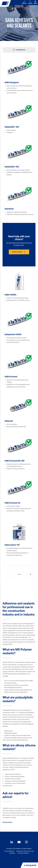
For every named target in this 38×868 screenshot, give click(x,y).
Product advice (17, 252)
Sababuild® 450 (12, 127)
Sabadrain (9, 209)
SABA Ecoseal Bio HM (14, 461)
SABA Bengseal (12, 82)
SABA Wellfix (10, 295)
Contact (24, 2)
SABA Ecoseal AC (12, 503)
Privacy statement (9, 851)
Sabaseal (9, 421)
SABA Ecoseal (11, 377)
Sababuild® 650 (12, 167)
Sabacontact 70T (12, 545)
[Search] (30, 3)
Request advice (7, 822)
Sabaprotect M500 (13, 334)
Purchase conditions (23, 853)
